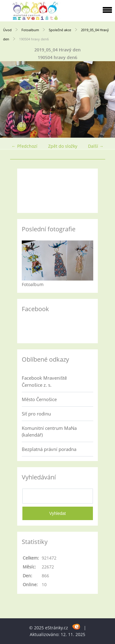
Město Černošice (39, 399)
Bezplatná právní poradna (49, 449)
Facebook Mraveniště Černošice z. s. (44, 381)
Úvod (7, 30)
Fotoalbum (30, 30)
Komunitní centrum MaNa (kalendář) (49, 431)
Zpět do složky (63, 146)
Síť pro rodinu (36, 414)
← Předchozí (25, 146)
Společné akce (60, 30)
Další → (96, 146)
